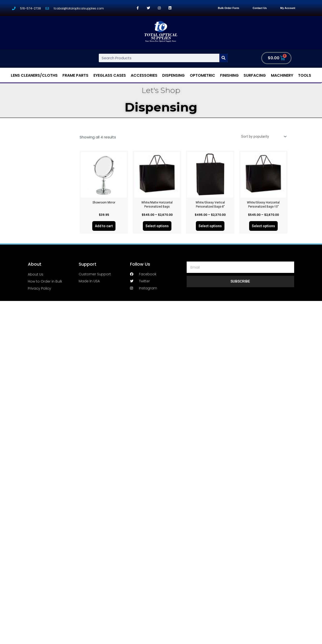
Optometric (203, 75)
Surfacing (255, 75)
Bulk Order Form (228, 8)
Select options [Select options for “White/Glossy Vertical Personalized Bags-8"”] (210, 226)
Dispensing (173, 75)
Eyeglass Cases (110, 75)
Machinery (282, 75)
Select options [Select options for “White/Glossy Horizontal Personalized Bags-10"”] (263, 226)
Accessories (144, 75)
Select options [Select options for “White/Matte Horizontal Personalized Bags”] (157, 226)
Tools (305, 75)
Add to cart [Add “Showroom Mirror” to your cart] (104, 226)
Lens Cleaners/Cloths (34, 75)
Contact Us (260, 8)
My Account (288, 8)
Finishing (229, 75)
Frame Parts (75, 75)
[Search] (224, 58)
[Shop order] (263, 137)
